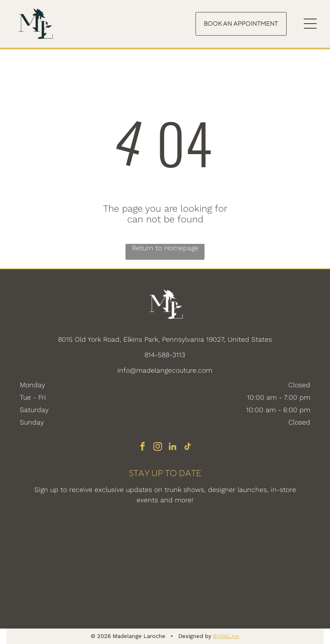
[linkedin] (173, 448)
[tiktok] (188, 448)
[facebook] (143, 448)
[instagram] (158, 448)
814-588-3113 (165, 355)
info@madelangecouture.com (165, 370)
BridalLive (226, 636)
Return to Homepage (165, 248)
